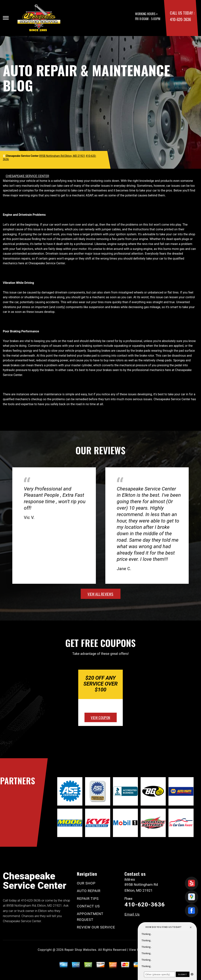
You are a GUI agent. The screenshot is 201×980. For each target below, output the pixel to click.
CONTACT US (88, 906)
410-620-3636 (180, 19)
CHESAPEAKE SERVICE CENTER (27, 176)
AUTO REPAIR (89, 891)
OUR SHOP (86, 883)
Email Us (132, 914)
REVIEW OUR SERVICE (96, 927)
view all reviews (100, 594)
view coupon (100, 717)
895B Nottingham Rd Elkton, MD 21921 (62, 156)
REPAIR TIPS (88, 899)
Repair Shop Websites (81, 950)
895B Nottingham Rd (21, 905)
